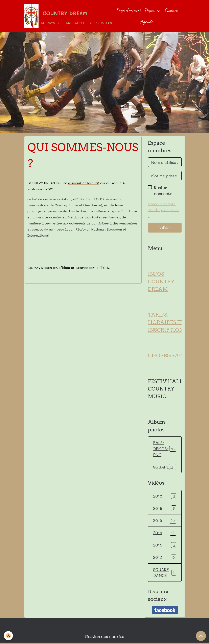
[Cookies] (9, 636)
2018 (165, 496)
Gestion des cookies (104, 637)
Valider (165, 228)
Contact (171, 10)
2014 (165, 533)
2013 (165, 545)
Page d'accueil (129, 10)
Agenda (147, 22)
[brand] (65, 16)
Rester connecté (163, 191)
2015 (165, 521)
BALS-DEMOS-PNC (166, 449)
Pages (150, 10)
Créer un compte (162, 204)
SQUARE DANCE (165, 573)
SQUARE (165, 467)
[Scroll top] (201, 636)
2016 (165, 509)
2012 (165, 558)
